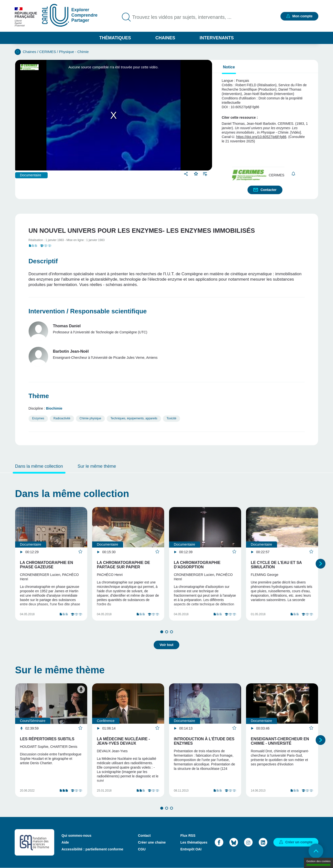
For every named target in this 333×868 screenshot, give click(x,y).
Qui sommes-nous (76, 836)
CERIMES (48, 52)
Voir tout (166, 645)
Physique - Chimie (74, 52)
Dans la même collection (39, 466)
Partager (187, 174)
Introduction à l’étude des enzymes (204, 741)
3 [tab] (172, 632)
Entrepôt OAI (191, 849)
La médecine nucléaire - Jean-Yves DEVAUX (124, 741)
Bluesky (234, 842)
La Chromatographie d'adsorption (197, 565)
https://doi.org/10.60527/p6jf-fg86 (261, 137)
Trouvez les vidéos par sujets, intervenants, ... (182, 17)
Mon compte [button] (302, 16)
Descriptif (43, 261)
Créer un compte (299, 842)
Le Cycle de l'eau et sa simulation (276, 565)
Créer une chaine (152, 842)
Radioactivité (62, 418)
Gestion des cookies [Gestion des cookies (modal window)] (318, 863)
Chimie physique (91, 418)
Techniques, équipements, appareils (134, 418)
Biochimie (54, 408)
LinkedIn (263, 842)
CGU (142, 849)
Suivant (321, 564)
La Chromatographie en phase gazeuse (47, 565)
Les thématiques (194, 842)
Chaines (165, 38)
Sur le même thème (97, 466)
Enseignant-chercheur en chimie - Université (280, 741)
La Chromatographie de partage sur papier (124, 565)
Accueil (18, 52)
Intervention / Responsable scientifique (88, 311)
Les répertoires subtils (47, 739)
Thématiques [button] (115, 38)
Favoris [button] (196, 173)
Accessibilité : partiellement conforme (92, 849)
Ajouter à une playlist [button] (205, 174)
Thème (39, 396)
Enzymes (38, 418)
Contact (144, 836)
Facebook (219, 842)
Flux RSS (188, 836)
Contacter (268, 190)
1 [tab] (162, 632)
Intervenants (217, 38)
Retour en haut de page (316, 851)
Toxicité (172, 418)
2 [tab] (167, 632)
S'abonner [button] (294, 174)
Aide (65, 842)
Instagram (248, 842)
